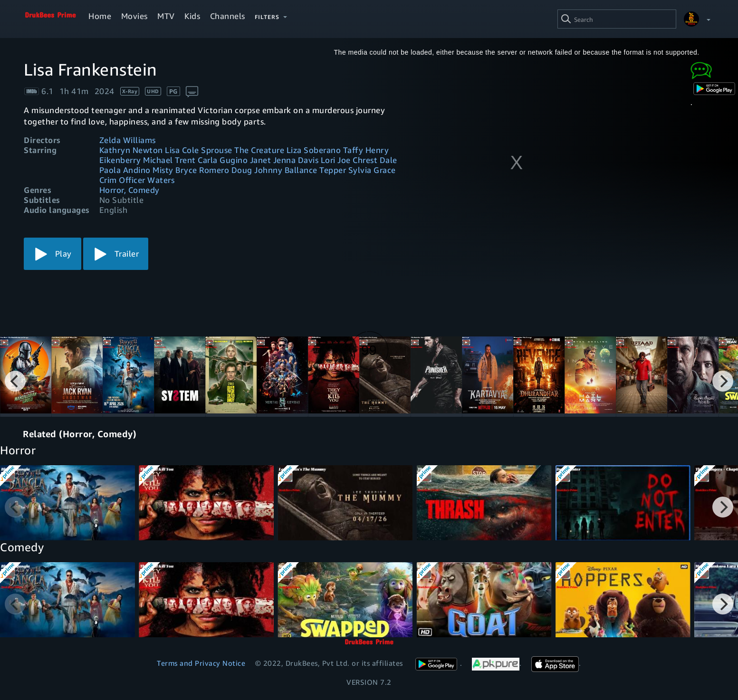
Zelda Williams (128, 140)
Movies (134, 16)
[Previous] (15, 381)
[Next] (723, 381)
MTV (166, 16)
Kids (192, 16)
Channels (228, 16)
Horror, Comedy (129, 190)
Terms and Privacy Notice (201, 663)
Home (100, 16)
